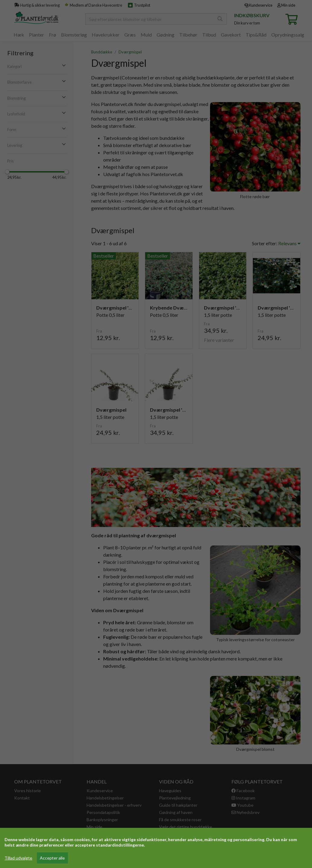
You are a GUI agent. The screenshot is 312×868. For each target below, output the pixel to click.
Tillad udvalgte (18, 858)
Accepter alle (52, 858)
